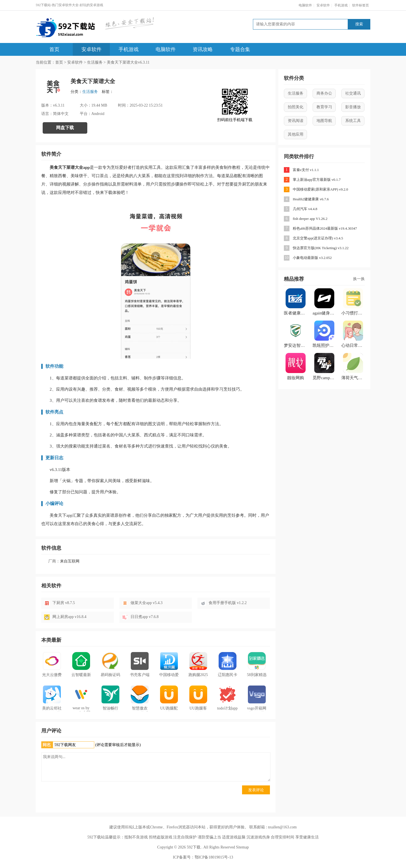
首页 (54, 49)
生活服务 (95, 62)
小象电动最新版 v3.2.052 (312, 258)
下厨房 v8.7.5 (64, 603)
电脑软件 (305, 5)
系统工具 (353, 121)
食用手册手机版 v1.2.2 (228, 603)
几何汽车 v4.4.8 (305, 209)
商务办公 (324, 93)
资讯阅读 (296, 121)
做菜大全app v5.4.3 (147, 603)
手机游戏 (341, 5)
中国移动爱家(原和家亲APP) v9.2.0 (320, 189)
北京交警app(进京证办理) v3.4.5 (318, 238)
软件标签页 (361, 5)
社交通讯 (353, 93)
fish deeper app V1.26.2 (310, 219)
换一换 (359, 279)
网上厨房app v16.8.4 (69, 617)
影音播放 (353, 107)
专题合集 (240, 49)
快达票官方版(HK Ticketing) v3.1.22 (321, 248)
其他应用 (296, 134)
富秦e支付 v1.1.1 (306, 170)
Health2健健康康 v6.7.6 (311, 199)
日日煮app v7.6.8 (145, 617)
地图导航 (324, 121)
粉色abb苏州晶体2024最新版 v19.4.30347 (325, 228)
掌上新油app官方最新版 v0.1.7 (317, 180)
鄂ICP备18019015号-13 (214, 857)
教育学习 (324, 107)
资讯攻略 (203, 49)
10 (287, 258)
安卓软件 (323, 5)
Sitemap (242, 847)
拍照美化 (296, 107)
